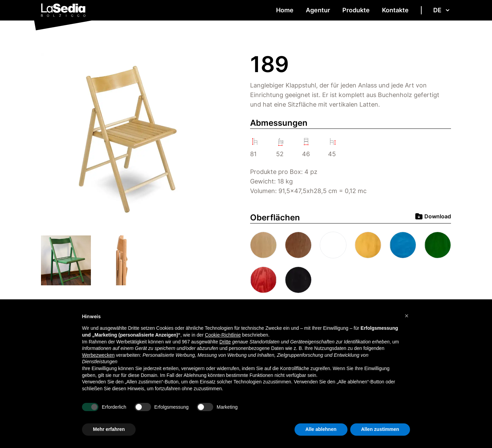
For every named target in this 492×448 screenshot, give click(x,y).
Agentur (318, 10)
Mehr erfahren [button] (109, 429)
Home (285, 10)
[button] (407, 316)
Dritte (225, 342)
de (442, 10)
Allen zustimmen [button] (380, 429)
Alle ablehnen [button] (321, 429)
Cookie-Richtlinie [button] (223, 335)
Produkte (356, 10)
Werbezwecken (98, 355)
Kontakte (395, 10)
